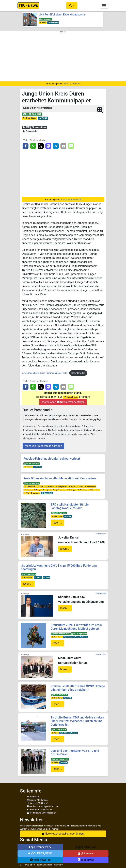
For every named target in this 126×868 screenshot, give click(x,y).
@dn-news (86, 853)
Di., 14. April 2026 (59, 513)
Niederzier (83, 490)
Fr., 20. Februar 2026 (60, 759)
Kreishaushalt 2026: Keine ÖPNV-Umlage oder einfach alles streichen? (78, 688)
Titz (27, 493)
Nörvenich (94, 490)
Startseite (33, 797)
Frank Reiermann (55, 865)
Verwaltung (53, 22)
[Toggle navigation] (104, 6)
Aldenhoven (30, 487)
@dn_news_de (40, 860)
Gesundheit (47, 493)
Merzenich (61, 490)
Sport (46, 577)
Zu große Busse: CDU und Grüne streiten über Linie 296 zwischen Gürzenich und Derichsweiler (77, 721)
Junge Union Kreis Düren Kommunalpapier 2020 (45, 373)
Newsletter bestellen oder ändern (63, 834)
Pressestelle (30, 131)
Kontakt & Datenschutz (39, 810)
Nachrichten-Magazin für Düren (43, 806)
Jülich (80, 487)
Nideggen (72, 490)
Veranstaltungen (80, 637)
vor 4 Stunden (45, 19)
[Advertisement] (63, 58)
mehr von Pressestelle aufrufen (43, 446)
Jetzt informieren (72, 84)
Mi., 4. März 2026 (59, 730)
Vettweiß (35, 493)
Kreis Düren (29, 118)
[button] (72, 6)
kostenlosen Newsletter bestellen (63, 402)
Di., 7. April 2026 (29, 574)
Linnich (28, 467)
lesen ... (58, 523)
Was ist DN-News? (37, 803)
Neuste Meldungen (37, 800)
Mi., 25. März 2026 (59, 695)
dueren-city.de (101, 534)
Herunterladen (78, 373)
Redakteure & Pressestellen (42, 813)
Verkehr (73, 733)
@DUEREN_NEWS (40, 853)
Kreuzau (28, 490)
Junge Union (39, 127)
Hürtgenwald (61, 487)
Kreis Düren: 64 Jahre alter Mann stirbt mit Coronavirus (60, 478)
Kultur (67, 637)
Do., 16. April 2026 (79, 634)
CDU (26, 127)
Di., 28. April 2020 (32, 114)
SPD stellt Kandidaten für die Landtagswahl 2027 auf (70, 506)
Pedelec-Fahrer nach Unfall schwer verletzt (52, 459)
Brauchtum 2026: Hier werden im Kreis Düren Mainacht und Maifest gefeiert (76, 627)
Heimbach (49, 487)
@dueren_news (86, 847)
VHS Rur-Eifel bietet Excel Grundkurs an (62, 15)
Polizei (37, 467)
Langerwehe (40, 490)
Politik (43, 118)
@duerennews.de (40, 847)
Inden (72, 487)
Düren (43, 22)
